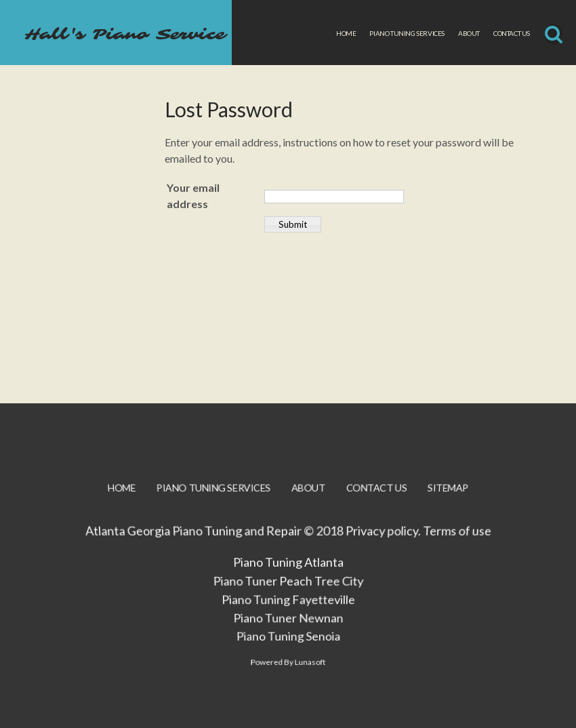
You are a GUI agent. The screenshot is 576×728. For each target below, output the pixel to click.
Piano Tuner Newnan (288, 628)
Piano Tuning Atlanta (288, 570)
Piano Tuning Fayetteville (288, 608)
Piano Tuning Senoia (288, 647)
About (469, 33)
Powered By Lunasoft (288, 675)
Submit (293, 224)
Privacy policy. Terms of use (416, 539)
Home (346, 33)
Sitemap (444, 498)
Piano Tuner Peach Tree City (288, 589)
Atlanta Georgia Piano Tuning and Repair (194, 539)
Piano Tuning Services (407, 33)
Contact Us (512, 33)
